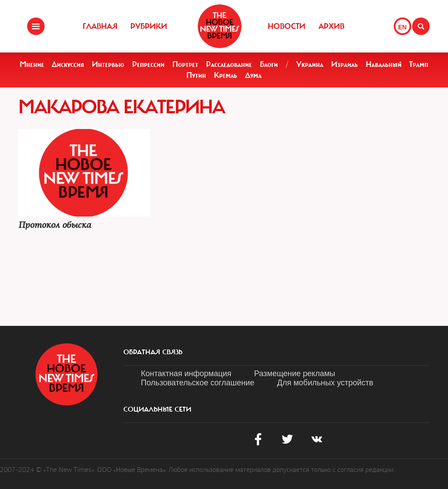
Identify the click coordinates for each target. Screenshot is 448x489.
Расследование (229, 64)
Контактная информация (186, 374)
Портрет (185, 64)
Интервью (108, 64)
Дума (253, 75)
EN (402, 27)
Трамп (419, 64)
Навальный (384, 64)
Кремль (226, 75)
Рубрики (149, 26)
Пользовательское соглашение (198, 383)
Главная (100, 26)
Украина (310, 64)
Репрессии (148, 64)
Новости (287, 26)
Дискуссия (68, 64)
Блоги (269, 64)
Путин (196, 75)
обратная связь (153, 352)
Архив (331, 26)
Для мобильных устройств (325, 383)
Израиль (345, 64)
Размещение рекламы (295, 374)
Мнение (32, 64)
